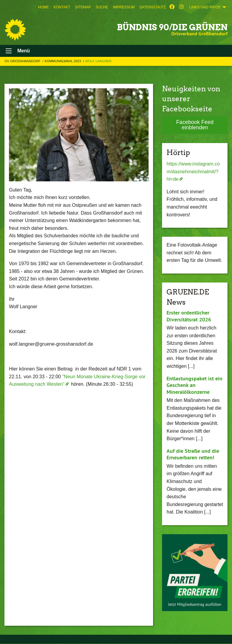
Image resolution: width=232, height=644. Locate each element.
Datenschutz (152, 7)
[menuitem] (43, 7)
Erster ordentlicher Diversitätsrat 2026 (189, 316)
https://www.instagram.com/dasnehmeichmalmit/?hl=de (193, 171)
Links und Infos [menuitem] (205, 7)
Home (43, 7)
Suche (102, 7)
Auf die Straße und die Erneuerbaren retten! (193, 454)
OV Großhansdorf (23, 61)
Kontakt (62, 7)
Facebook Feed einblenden (195, 125)
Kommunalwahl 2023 (63, 61)
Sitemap (83, 7)
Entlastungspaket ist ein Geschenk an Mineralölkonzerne (194, 385)
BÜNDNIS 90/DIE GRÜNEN (172, 27)
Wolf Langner (98, 61)
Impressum (124, 7)
